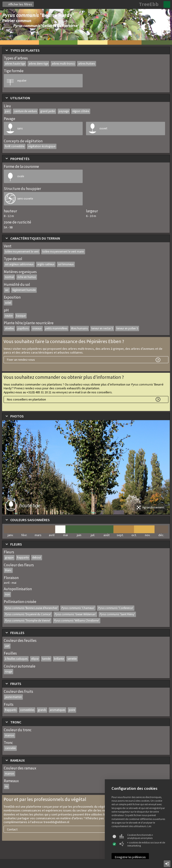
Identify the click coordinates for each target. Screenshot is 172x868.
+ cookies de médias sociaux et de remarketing (142, 844)
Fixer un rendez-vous (21, 360)
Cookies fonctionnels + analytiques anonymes (136, 836)
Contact (12, 829)
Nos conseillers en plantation (26, 399)
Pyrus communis (31, 608)
